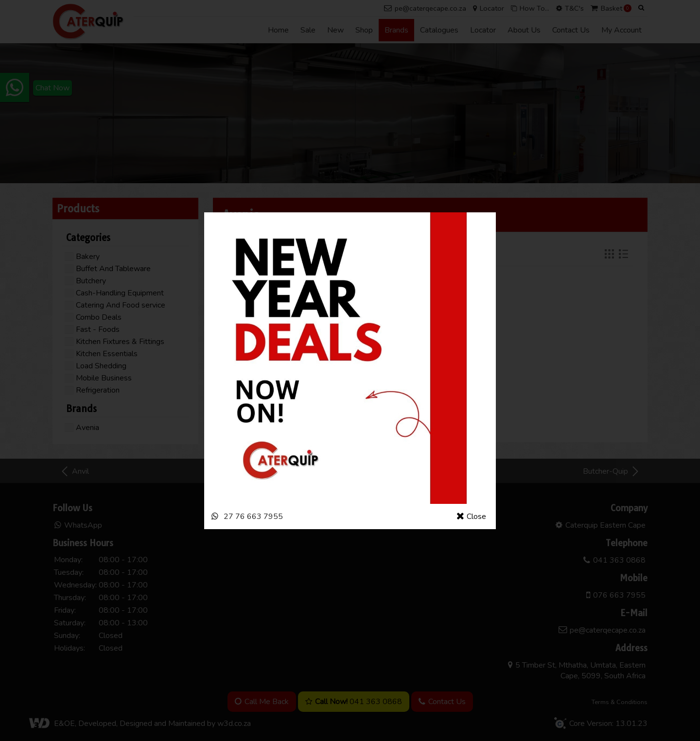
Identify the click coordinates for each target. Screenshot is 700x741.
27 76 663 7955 (253, 517)
